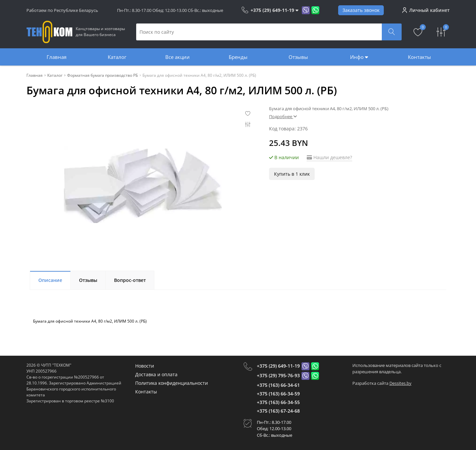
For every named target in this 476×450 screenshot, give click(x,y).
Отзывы (298, 57)
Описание (50, 280)
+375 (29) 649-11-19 (278, 366)
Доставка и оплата (156, 374)
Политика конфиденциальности (172, 383)
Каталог (117, 57)
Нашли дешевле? (329, 157)
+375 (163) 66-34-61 (278, 385)
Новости (145, 366)
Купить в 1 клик (292, 174)
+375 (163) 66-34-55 (278, 402)
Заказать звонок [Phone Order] (361, 10)
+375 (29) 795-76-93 (278, 375)
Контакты (419, 57)
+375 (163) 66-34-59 (278, 394)
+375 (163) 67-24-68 (278, 411)
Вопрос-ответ (130, 280)
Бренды (238, 57)
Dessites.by (400, 383)
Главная (57, 57)
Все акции (178, 57)
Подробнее (283, 116)
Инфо (359, 57)
